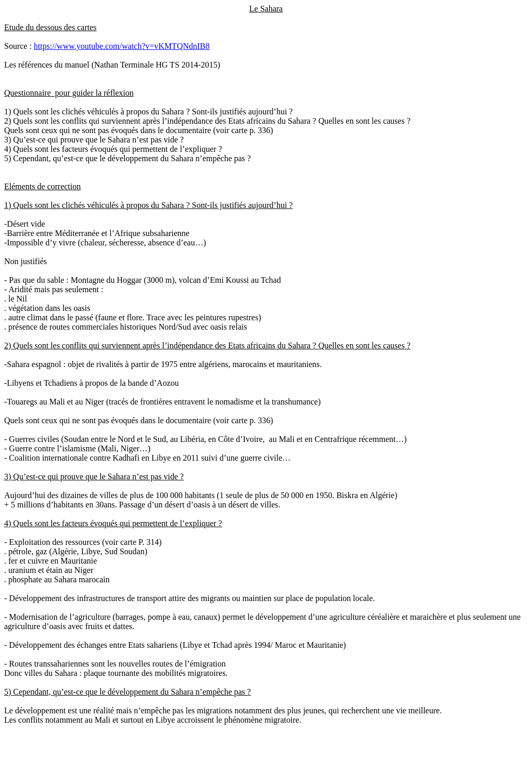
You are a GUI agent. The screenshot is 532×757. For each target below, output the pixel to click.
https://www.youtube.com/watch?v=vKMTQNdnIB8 (122, 46)
